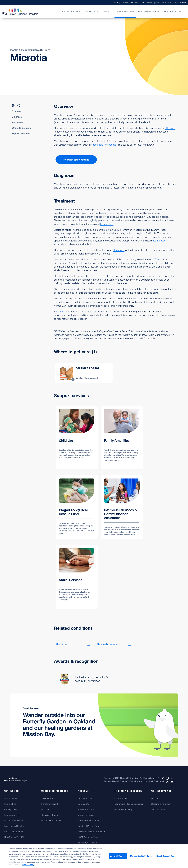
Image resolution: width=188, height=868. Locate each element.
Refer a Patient (180, 3)
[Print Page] (13, 105)
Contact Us (83, 804)
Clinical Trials (121, 798)
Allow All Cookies (118, 857)
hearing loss (107, 224)
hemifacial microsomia (104, 145)
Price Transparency (13, 832)
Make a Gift (166, 3)
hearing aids (159, 240)
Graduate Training (123, 809)
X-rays (158, 259)
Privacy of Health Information (92, 832)
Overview (17, 111)
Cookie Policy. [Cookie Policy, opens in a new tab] (28, 866)
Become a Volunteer (161, 804)
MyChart (135, 3)
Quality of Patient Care (89, 826)
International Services (15, 820)
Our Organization (86, 798)
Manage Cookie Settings (141, 857)
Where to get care (21, 128)
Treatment (17, 122)
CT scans (170, 128)
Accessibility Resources (89, 820)
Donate (155, 798)
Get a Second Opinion (150, 3)
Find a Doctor (92, 12)
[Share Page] (18, 105)
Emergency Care (12, 815)
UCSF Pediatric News (88, 837)
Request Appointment (120, 3)
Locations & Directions (15, 826)
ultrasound (119, 250)
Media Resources (86, 815)
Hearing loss (62, 644)
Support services (21, 133)
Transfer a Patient (49, 804)
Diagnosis (17, 117)
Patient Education (125, 12)
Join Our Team (158, 809)
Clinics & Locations (72, 12)
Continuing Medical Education (129, 804)
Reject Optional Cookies (167, 857)
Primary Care (10, 809)
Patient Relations (86, 809)
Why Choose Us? (172, 12)
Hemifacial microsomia (108, 644)
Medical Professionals (149, 12)
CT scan (61, 311)
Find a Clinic (10, 804)
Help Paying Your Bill (14, 837)
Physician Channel (50, 815)
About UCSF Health (87, 843)
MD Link (45, 809)
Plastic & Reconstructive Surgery (30, 50)
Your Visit (108, 12)
